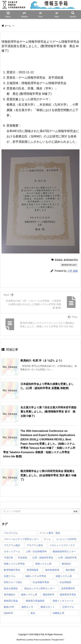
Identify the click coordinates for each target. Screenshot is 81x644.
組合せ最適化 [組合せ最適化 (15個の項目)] (11, 588)
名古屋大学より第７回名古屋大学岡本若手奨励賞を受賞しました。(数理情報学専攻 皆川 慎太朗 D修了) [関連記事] (48, 412)
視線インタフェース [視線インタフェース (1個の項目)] (63, 601)
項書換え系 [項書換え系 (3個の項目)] (58, 613)
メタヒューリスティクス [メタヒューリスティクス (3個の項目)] (62, 545)
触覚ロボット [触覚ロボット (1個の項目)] (48, 607)
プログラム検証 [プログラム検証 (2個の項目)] (12, 545)
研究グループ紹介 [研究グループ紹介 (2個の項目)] (13, 582)
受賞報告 (59, 260)
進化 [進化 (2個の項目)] (33, 613)
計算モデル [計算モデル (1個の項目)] (68, 607)
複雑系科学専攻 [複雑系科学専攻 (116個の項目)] (68, 595)
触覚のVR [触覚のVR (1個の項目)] (9, 607)
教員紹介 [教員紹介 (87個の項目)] (67, 564)
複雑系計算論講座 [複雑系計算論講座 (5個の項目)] (35, 601)
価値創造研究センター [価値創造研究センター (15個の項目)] (64, 551)
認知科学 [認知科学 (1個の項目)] (8, 613)
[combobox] (40, 511)
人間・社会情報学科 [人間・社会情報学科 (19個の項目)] (36, 551)
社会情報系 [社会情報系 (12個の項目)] (65, 582)
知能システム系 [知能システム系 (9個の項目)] (64, 576)
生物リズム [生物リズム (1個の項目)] (10, 576)
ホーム (8, 26)
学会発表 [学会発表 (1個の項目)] (23, 558)
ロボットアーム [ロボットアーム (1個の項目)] (12, 551)
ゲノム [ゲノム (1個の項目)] (47, 539)
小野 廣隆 (73, 271)
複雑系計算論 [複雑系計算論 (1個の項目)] (11, 601)
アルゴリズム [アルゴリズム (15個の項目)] (11, 533)
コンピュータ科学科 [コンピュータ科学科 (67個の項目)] (66, 539)
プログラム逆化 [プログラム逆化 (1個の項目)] (35, 545)
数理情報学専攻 (71, 260)
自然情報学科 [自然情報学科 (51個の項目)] (68, 588)
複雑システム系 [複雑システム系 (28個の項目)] (29, 595)
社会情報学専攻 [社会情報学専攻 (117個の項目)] (41, 582)
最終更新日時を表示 (69, 265)
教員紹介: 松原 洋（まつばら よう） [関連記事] (42, 360)
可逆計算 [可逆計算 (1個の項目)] (8, 558)
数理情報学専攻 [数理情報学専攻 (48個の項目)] (12, 570)
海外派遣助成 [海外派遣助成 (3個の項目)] (52, 570)
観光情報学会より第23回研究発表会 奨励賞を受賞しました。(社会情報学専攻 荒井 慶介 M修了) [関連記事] (48, 475)
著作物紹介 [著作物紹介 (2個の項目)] (10, 595)
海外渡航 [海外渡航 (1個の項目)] (70, 570)
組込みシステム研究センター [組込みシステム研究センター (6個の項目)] (39, 588)
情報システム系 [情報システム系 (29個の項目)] (43, 564)
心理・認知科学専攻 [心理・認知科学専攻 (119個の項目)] (43, 558)
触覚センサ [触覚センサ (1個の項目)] (27, 607)
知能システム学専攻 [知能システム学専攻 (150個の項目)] (36, 576)
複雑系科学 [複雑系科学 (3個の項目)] (49, 595)
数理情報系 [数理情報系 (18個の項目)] (33, 570)
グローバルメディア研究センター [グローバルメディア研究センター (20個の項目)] (21, 539)
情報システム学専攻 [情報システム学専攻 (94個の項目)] (14, 564)
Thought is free (57, 636)
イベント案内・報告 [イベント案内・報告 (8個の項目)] (50, 533)
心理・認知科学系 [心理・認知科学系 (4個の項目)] (67, 558)
